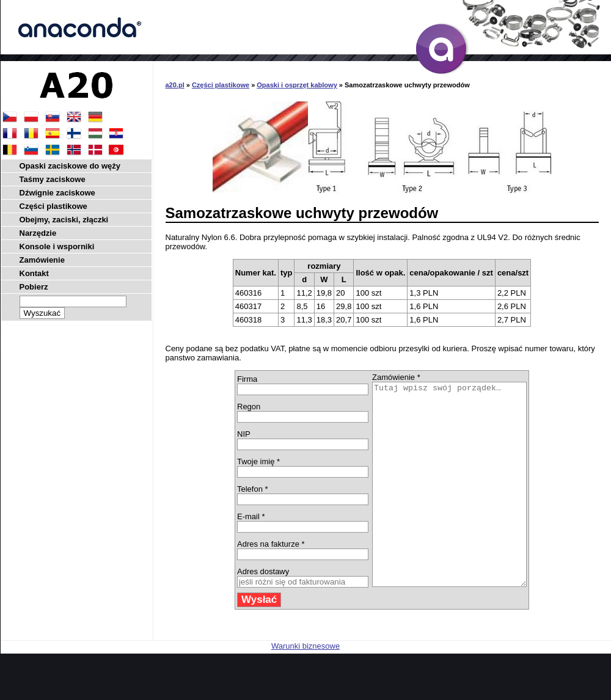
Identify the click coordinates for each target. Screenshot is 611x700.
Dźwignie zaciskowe (57, 193)
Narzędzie (38, 233)
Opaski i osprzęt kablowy (297, 85)
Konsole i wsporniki (57, 246)
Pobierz (34, 287)
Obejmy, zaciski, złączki (64, 220)
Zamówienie (42, 260)
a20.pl (175, 85)
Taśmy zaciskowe (53, 179)
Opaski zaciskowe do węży (70, 166)
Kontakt (34, 273)
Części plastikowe (221, 85)
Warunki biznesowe (305, 686)
